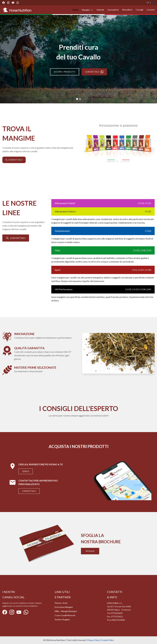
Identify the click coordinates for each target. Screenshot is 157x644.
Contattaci (29, 491)
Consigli (139, 10)
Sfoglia (90, 551)
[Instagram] (8, 3)
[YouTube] (13, 3)
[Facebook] (4, 3)
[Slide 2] (80, 99)
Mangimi (87, 10)
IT (148, 3)
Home (75, 10)
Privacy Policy (94, 640)
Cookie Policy (108, 640)
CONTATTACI (94, 72)
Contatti (151, 10)
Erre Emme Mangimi (64, 607)
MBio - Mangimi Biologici (66, 611)
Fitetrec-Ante (61, 603)
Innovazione (113, 10)
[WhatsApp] (18, 3)
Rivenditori (127, 10)
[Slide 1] (77, 99)
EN (153, 3)
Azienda (100, 10)
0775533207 (117, 613)
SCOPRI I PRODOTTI (65, 72)
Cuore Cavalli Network (65, 615)
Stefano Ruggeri (62, 619)
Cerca (26, 471)
